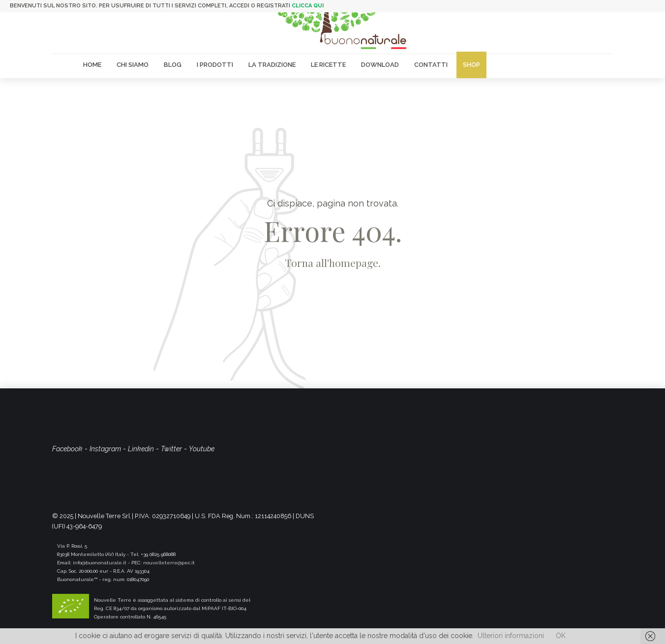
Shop (471, 65)
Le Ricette (328, 65)
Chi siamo (133, 65)
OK (561, 636)
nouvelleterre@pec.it (169, 563)
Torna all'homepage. (333, 263)
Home (92, 65)
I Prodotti (215, 65)
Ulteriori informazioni (511, 636)
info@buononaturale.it (100, 563)
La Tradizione (272, 65)
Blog (173, 65)
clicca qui (308, 6)
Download (380, 65)
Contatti (431, 65)
